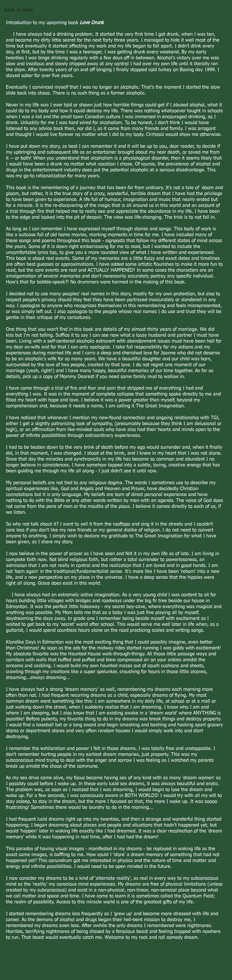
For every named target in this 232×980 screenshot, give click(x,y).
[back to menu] (19, 9)
